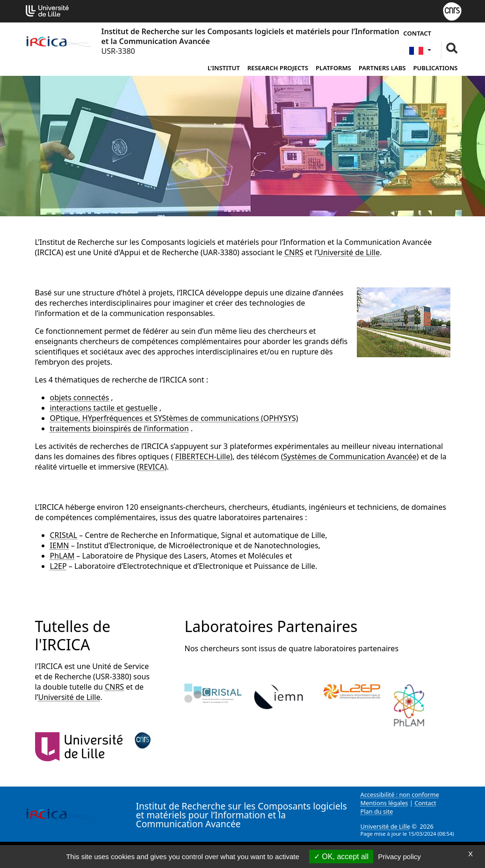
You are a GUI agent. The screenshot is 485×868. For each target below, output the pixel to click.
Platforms (333, 68)
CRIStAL (64, 535)
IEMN (60, 545)
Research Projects (278, 68)
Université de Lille (349, 252)
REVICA (152, 467)
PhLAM (62, 556)
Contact (417, 33)
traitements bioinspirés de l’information (119, 428)
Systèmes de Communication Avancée (350, 456)
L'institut (224, 68)
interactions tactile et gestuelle (104, 408)
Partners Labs (382, 68)
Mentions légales (384, 803)
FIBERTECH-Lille (203, 456)
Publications (436, 68)
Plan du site (377, 811)
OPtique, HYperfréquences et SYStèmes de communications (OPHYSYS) (174, 418)
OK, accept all (341, 857)
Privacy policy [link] (399, 857)
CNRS (294, 252)
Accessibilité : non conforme (400, 794)
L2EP (58, 566)
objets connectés (80, 397)
